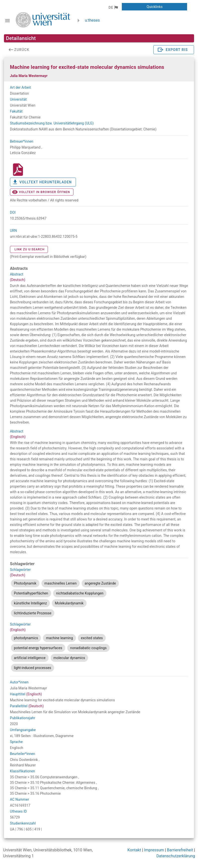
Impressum (154, 850)
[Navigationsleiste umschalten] (7, 21)
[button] (113, 7)
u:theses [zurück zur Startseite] (92, 20)
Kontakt (134, 850)
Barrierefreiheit (180, 850)
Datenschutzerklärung (176, 856)
